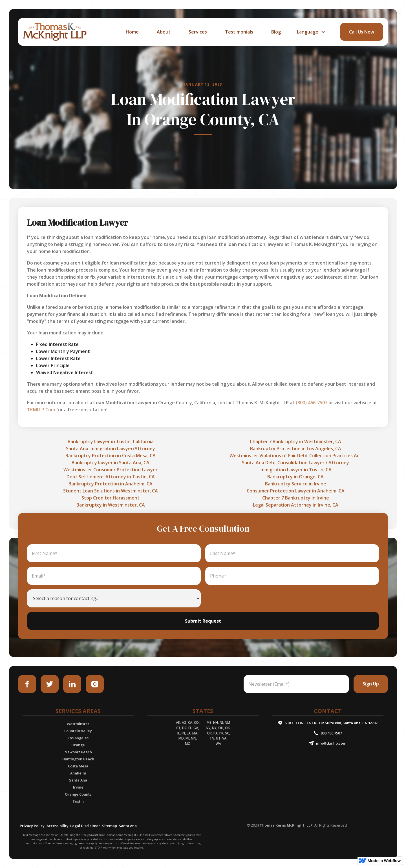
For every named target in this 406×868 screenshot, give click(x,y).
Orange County (78, 794)
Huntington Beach (78, 759)
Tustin (78, 801)
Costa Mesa (78, 766)
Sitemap (110, 826)
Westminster (78, 724)
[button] (310, 32)
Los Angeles (78, 738)
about (164, 32)
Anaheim (78, 773)
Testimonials (239, 32)
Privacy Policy (32, 826)
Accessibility (58, 826)
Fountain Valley (78, 731)
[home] (55, 32)
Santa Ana (78, 780)
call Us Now (362, 32)
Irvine (78, 787)
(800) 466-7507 (312, 403)
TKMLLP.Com (41, 410)
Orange (78, 745)
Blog (276, 32)
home (132, 32)
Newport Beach (78, 752)
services (198, 32)
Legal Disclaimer (85, 826)
